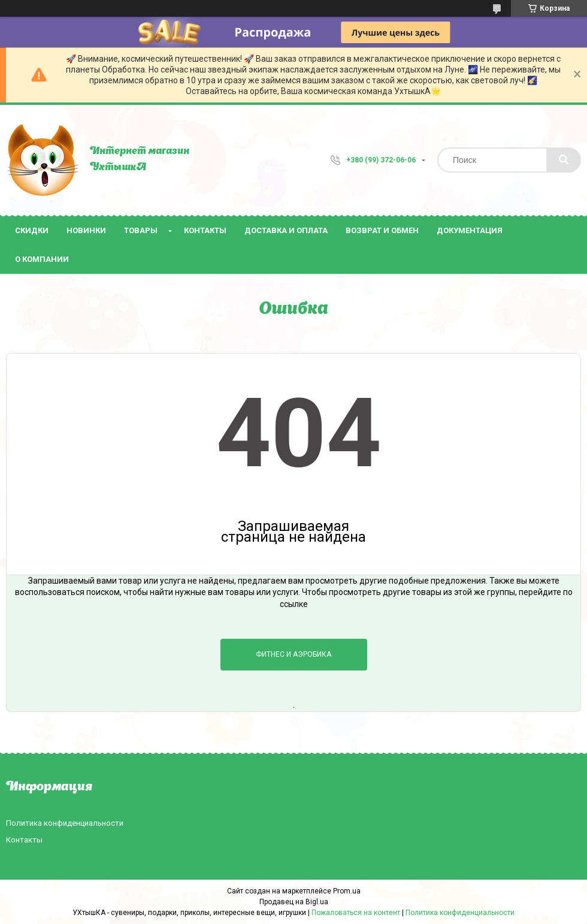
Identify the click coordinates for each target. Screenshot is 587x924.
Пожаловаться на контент (356, 913)
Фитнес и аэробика (293, 654)
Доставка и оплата (286, 230)
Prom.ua (347, 891)
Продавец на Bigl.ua (294, 902)
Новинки (86, 230)
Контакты (205, 230)
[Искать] (564, 160)
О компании (42, 259)
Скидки (32, 230)
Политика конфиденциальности (65, 823)
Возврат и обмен (382, 230)
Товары (141, 230)
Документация (470, 230)
